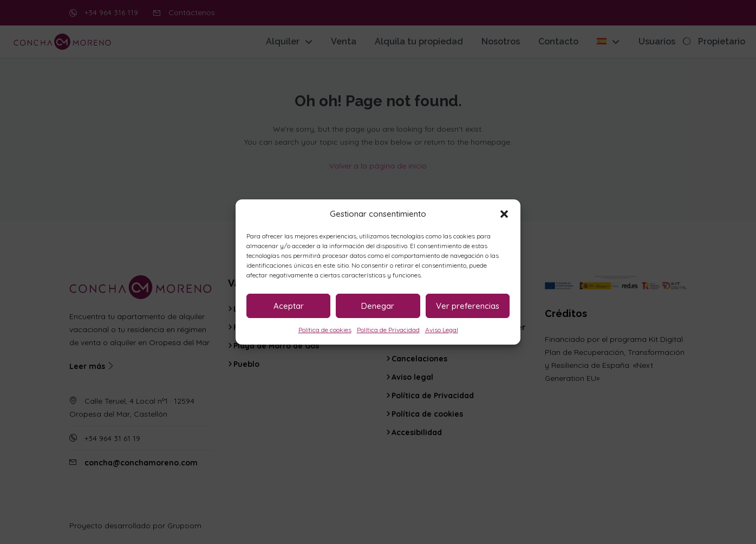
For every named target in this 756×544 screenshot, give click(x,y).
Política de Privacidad (388, 330)
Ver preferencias (468, 306)
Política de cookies (325, 330)
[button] (504, 214)
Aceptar (289, 306)
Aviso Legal (442, 330)
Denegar (378, 306)
